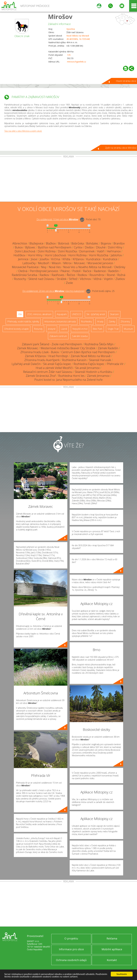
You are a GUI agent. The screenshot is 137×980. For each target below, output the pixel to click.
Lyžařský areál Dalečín (26, 364)
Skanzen (114, 314)
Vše (20, 314)
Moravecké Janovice (100, 263)
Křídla (66, 259)
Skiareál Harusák (100, 360)
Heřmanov (114, 251)
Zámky (112, 322)
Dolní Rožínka (47, 251)
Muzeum (128, 329)
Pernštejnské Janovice (44, 271)
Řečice (71, 275)
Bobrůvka (78, 243)
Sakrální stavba (80, 336)
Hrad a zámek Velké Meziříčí (54, 368)
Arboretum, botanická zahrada (60, 322)
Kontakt (112, 960)
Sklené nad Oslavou (41, 279)
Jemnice (23, 259)
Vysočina (71, 29)
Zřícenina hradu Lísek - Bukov (40, 352)
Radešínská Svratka (24, 275)
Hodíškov (19, 255)
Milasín (56, 263)
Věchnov (85, 279)
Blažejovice (36, 243)
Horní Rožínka (77, 255)
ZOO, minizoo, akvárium (39, 314)
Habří (101, 251)
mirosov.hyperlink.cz (77, 62)
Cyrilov (78, 247)
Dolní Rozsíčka (67, 251)
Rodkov (82, 275)
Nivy (44, 267)
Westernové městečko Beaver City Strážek (68, 348)
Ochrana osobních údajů (71, 960)
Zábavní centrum (58, 336)
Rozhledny (86, 322)
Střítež (73, 279)
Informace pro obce (71, 949)
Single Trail (113, 329)
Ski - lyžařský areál (96, 314)
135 (69, 55)
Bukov (19, 247)
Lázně (64, 329)
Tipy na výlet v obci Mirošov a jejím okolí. (23, 131)
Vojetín (108, 279)
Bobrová (64, 243)
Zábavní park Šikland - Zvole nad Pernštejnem (52, 344)
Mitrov (67, 263)
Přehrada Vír (115, 364)
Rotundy (38, 329)
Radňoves (58, 275)
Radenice (100, 271)
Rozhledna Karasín (74, 360)
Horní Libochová (55, 255)
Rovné (111, 275)
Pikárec (65, 271)
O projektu (71, 938)
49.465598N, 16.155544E (78, 39)
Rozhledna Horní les (71, 376)
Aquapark (62, 314)
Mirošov (60, 17)
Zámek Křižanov (35, 356)
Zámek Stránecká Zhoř (41, 376)
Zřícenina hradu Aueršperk (42, 360)
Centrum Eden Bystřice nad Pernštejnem (88, 352)
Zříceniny (125, 322)
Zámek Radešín (108, 348)
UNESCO (77, 314)
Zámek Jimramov (98, 376)
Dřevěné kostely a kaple (16, 329)
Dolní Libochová (25, 251)
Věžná (97, 279)
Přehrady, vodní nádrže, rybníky (23, 322)
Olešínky (120, 267)
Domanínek (87, 251)
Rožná (121, 275)
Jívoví (34, 259)
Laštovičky (29, 263)
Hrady (100, 322)
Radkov (44, 275)
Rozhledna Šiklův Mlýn (99, 344)
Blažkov (51, 243)
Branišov (119, 243)
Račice (87, 271)
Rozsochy (20, 279)
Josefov (44, 259)
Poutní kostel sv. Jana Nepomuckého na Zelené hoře (68, 380)
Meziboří (44, 263)
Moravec (80, 263)
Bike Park (98, 329)
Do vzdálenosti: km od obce (57, 219)
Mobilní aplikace (112, 949)
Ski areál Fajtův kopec (57, 364)
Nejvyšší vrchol (80, 329)
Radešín (114, 271)
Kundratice (93, 259)
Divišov (89, 247)
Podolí (77, 271)
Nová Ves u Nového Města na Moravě (87, 267)
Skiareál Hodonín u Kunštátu (93, 372)
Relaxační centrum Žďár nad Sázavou (48, 372)
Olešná (23, 271)
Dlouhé (101, 247)
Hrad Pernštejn (58, 356)
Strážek (62, 279)
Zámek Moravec (28, 348)
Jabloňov (116, 255)
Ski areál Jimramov (87, 368)
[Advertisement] (68, 180)
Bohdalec (92, 243)
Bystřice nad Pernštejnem (55, 247)
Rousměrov (97, 275)
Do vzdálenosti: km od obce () (53, 291)
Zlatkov (120, 279)
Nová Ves (55, 267)
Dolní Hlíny (115, 247)
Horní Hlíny (35, 255)
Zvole (69, 283)
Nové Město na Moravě (78, 36)
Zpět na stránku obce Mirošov (121, 148)
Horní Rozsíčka (99, 255)
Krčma (56, 259)
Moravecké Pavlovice (25, 267)
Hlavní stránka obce (126, 81)
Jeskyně (52, 329)
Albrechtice (20, 243)
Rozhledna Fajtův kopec (89, 364)
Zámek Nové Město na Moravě (91, 356)
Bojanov (106, 243)
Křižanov (78, 259)
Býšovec (30, 247)
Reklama (112, 938)
